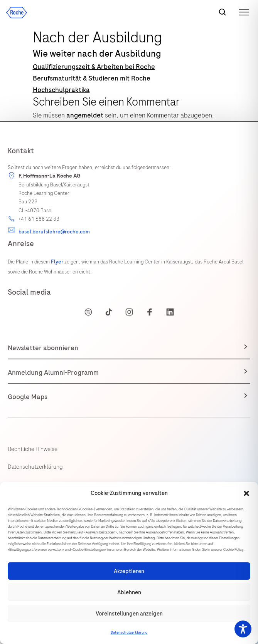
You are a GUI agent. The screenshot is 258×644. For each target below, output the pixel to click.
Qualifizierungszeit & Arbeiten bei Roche (94, 67)
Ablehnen (129, 592)
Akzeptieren (129, 571)
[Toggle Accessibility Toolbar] (243, 629)
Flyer (58, 262)
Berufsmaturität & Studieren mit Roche (92, 78)
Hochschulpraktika (61, 90)
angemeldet (85, 115)
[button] (246, 493)
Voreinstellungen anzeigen (129, 614)
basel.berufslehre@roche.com (54, 232)
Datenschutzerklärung (129, 632)
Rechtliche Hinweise (33, 449)
